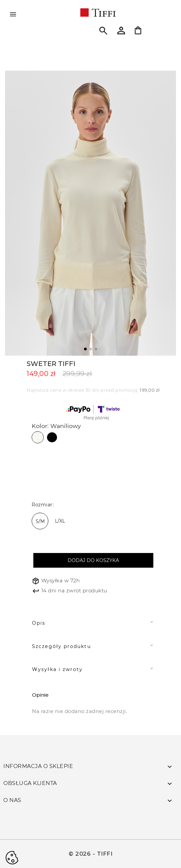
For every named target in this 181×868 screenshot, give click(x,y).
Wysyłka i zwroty (57, 669)
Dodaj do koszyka (93, 560)
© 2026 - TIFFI (90, 854)
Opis (39, 623)
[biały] (40, 480)
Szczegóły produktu (61, 646)
